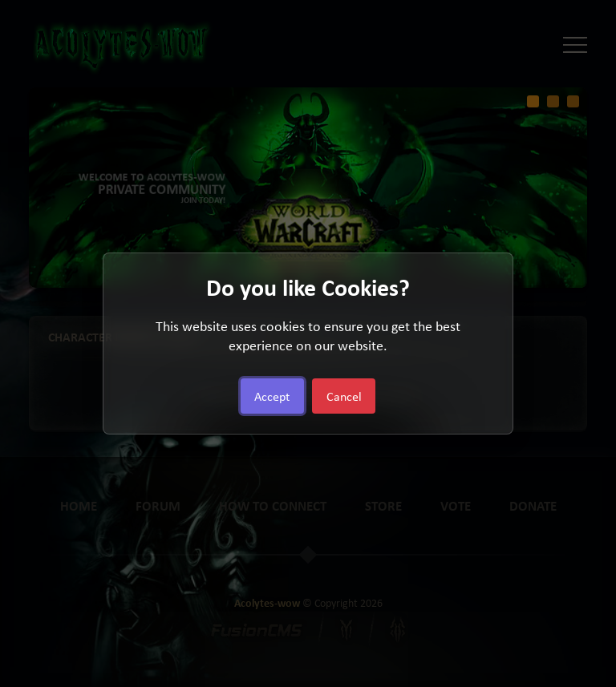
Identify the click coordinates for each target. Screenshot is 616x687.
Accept (272, 396)
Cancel (344, 396)
